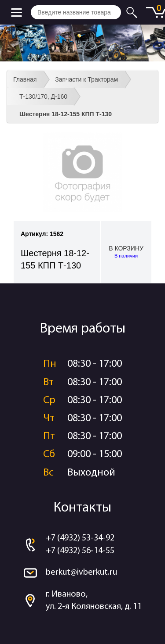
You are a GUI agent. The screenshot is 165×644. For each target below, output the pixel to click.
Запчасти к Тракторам (86, 79)
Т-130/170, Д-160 (43, 97)
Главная (25, 79)
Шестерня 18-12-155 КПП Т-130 (66, 114)
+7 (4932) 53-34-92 (80, 538)
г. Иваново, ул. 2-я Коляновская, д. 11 (94, 601)
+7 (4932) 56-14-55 (80, 551)
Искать (133, 12)
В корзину (126, 252)
